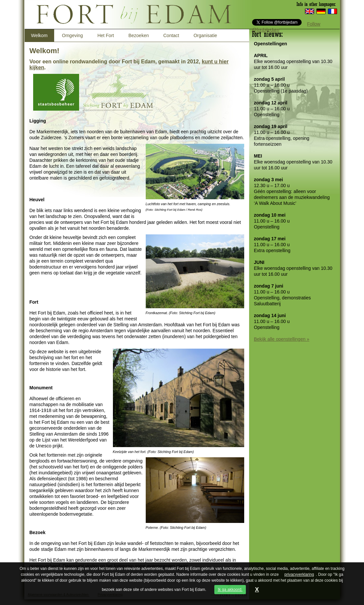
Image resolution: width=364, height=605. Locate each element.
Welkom (39, 35)
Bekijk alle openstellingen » (282, 339)
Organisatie (205, 35)
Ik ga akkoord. (230, 590)
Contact (171, 35)
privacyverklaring (299, 574)
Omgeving (73, 35)
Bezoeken (139, 35)
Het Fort (106, 35)
